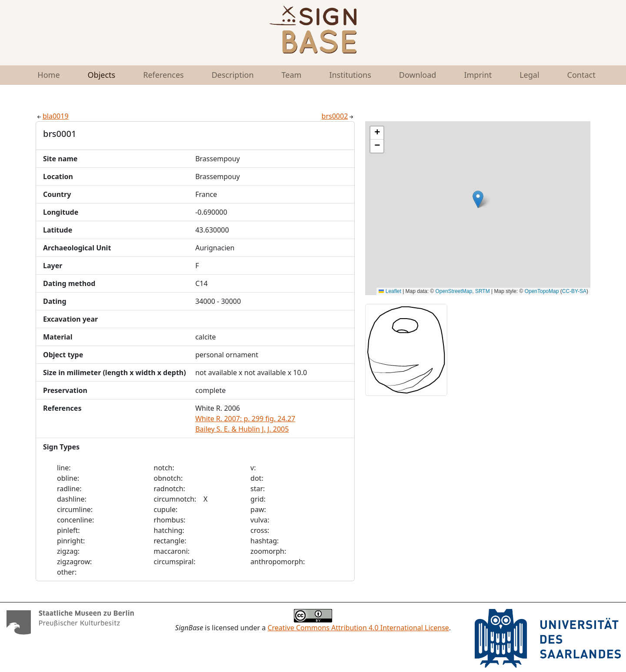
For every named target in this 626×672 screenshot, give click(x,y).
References (163, 75)
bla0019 (52, 116)
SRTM (483, 291)
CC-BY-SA (574, 291)
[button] (478, 199)
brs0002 (338, 116)
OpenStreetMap (454, 291)
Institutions (350, 75)
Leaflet (390, 291)
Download (418, 75)
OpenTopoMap (542, 291)
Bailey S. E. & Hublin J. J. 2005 (242, 429)
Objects (102, 75)
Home (48, 75)
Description (233, 75)
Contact (581, 75)
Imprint (478, 75)
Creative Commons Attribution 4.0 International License (358, 628)
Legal (529, 75)
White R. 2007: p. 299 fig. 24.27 (245, 419)
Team (292, 75)
